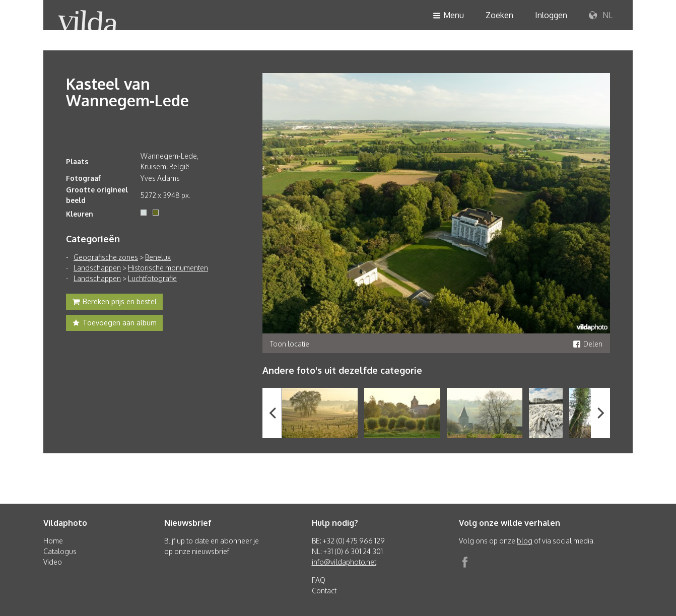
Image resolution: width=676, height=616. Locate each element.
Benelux (158, 257)
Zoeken (499, 15)
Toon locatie (290, 344)
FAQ (319, 580)
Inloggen (551, 15)
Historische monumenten (168, 268)
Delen (588, 344)
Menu (448, 16)
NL (601, 16)
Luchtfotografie (152, 278)
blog (525, 541)
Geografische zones (106, 257)
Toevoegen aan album (114, 324)
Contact (324, 591)
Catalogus (60, 551)
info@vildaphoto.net (344, 562)
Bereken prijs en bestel (114, 303)
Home (53, 541)
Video (53, 562)
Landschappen (97, 268)
